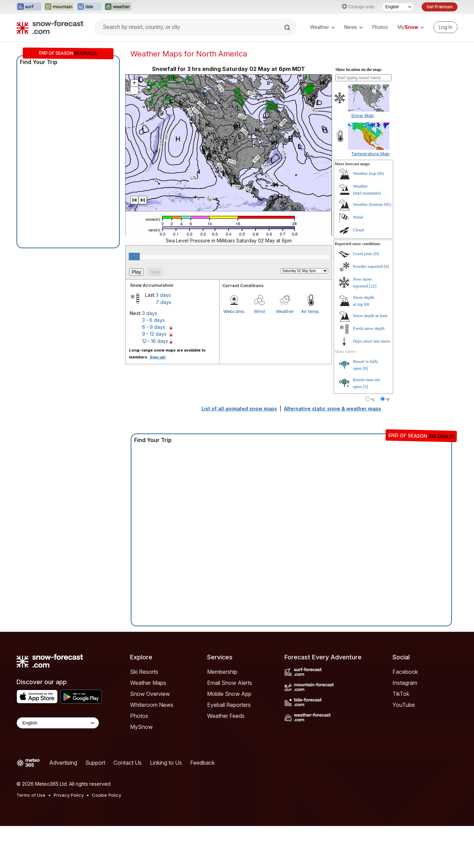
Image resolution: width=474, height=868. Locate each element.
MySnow (141, 727)
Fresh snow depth (369, 328)
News (353, 27)
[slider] (134, 257)
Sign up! (158, 357)
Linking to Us (166, 763)
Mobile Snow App (229, 694)
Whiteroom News (152, 705)
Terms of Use (31, 795)
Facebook (405, 672)
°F (388, 400)
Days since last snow (372, 341)
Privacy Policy (69, 795)
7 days (164, 302)
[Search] (288, 28)
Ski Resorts (144, 672)
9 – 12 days (154, 334)
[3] (365, 386)
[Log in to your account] (445, 27)
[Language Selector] (398, 7)
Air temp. (310, 311)
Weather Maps (148, 683)
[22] (373, 286)
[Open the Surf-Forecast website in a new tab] (29, 7)
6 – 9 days (154, 327)
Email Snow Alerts (230, 683)
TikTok (401, 694)
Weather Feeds (226, 716)
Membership (222, 672)
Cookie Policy (106, 795)
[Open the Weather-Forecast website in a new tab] (118, 7)
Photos (380, 27)
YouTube (404, 705)
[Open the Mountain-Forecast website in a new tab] (59, 7)
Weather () (368, 173)
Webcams (234, 311)
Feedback (202, 763)
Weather (322, 27)
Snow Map (363, 115)
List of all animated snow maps (239, 409)
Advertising (63, 763)
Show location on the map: (359, 70)
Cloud (358, 230)
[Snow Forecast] (50, 27)
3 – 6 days (153, 320)
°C (373, 400)
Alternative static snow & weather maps (333, 409)
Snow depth (370, 316)
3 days (163, 295)
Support (95, 763)
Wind (259, 311)
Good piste (363, 254)
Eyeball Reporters (229, 705)
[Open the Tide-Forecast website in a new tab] (89, 7)
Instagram (405, 683)
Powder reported (368, 266)
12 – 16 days (155, 341)
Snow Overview (150, 694)
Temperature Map (370, 154)
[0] (376, 254)
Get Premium (440, 7)
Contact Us (128, 763)
